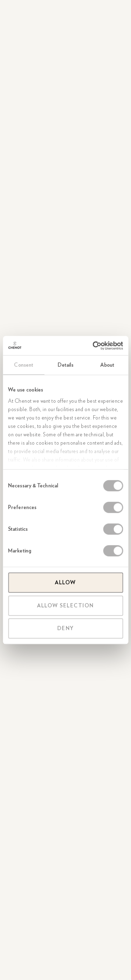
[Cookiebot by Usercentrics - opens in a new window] (93, 346)
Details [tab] (66, 365)
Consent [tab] (24, 365)
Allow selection (65, 606)
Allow (65, 583)
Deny (66, 628)
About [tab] (107, 365)
